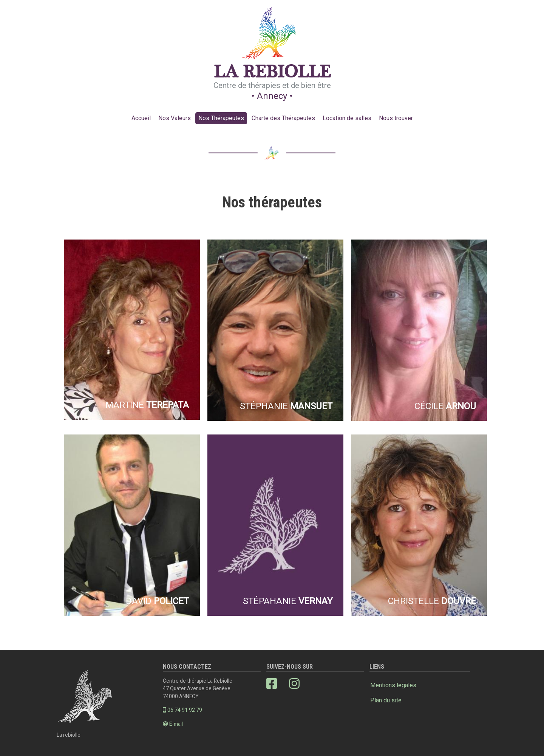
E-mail (173, 724)
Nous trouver (396, 118)
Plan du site (386, 700)
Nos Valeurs (175, 118)
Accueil (141, 118)
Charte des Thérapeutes (283, 118)
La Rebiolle (272, 73)
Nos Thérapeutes (221, 118)
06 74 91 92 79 (182, 710)
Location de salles (347, 118)
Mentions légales (393, 685)
